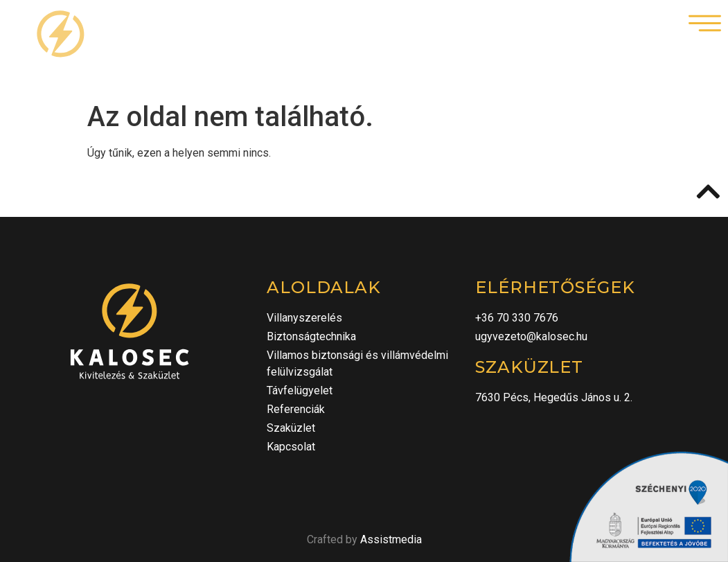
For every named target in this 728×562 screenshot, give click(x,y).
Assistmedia (391, 539)
